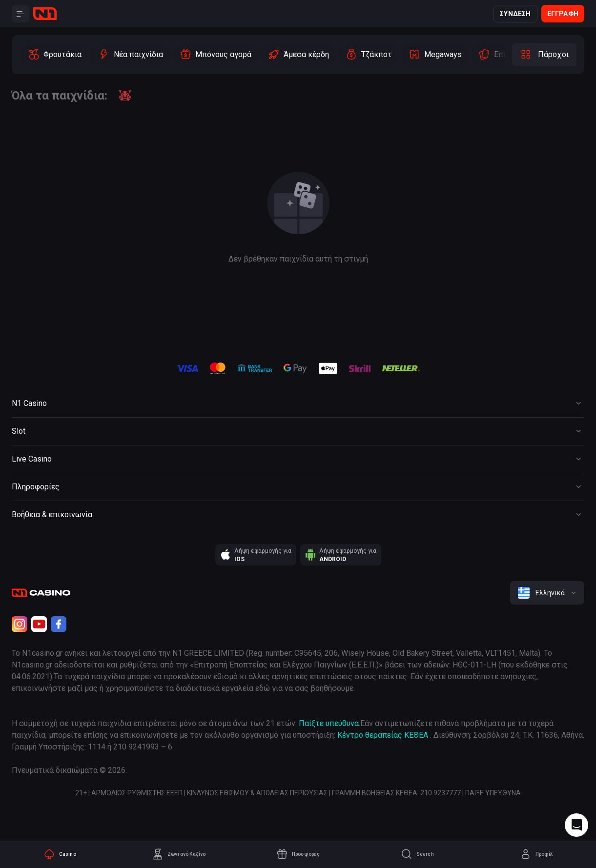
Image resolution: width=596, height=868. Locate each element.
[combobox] (547, 593)
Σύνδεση (515, 14)
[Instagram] (20, 624)
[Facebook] (59, 624)
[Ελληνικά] (547, 593)
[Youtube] (39, 624)
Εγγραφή (563, 14)
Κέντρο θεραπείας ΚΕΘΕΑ (383, 735)
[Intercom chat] (576, 825)
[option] (55, 55)
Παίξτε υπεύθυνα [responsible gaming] (329, 723)
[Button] (21, 14)
